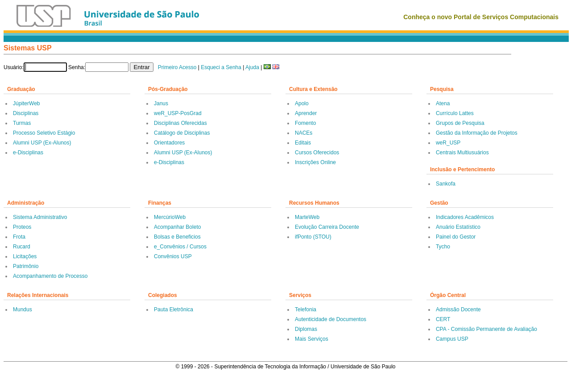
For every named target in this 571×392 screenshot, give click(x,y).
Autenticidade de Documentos (331, 319)
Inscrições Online (315, 162)
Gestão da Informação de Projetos (477, 133)
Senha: (77, 67)
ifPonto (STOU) (313, 237)
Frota (19, 237)
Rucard (22, 247)
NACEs (304, 133)
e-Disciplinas (28, 153)
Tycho (443, 247)
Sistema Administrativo (40, 217)
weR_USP (448, 143)
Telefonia (306, 309)
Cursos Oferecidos (317, 153)
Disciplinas (26, 113)
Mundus (23, 309)
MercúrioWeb (170, 217)
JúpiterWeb (26, 103)
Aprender (306, 113)
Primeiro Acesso (177, 67)
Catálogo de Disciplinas (182, 133)
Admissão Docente (458, 309)
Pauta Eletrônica (174, 309)
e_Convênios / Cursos (180, 247)
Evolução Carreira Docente (327, 227)
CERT (443, 319)
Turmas (22, 123)
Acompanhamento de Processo (50, 276)
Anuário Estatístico (458, 227)
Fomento (305, 123)
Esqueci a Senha (221, 67)
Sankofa (446, 184)
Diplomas (306, 329)
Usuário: (14, 67)
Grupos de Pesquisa (460, 123)
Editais (303, 143)
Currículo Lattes (455, 113)
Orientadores (169, 143)
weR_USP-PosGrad (178, 113)
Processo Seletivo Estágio (44, 133)
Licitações (25, 256)
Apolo (302, 103)
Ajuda (252, 67)
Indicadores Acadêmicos (465, 217)
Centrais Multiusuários (462, 153)
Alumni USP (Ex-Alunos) (42, 143)
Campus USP (452, 339)
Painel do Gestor (456, 237)
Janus (161, 103)
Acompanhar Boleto (177, 227)
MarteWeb (307, 217)
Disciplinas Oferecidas (180, 123)
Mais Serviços (312, 339)
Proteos (22, 227)
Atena (443, 103)
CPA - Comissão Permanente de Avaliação (486, 329)
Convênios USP (173, 256)
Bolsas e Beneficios (177, 237)
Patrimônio (26, 266)
